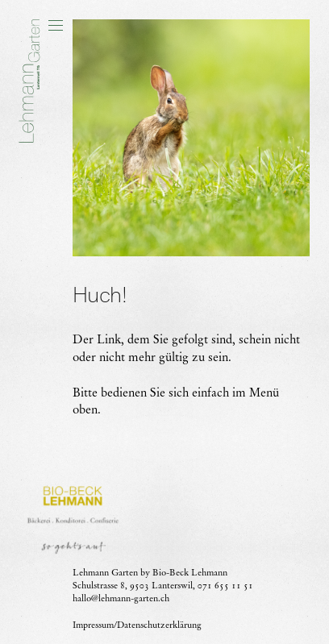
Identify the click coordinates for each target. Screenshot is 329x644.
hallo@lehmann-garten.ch (121, 598)
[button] (56, 26)
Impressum (93, 624)
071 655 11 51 (225, 585)
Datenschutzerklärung (159, 624)
